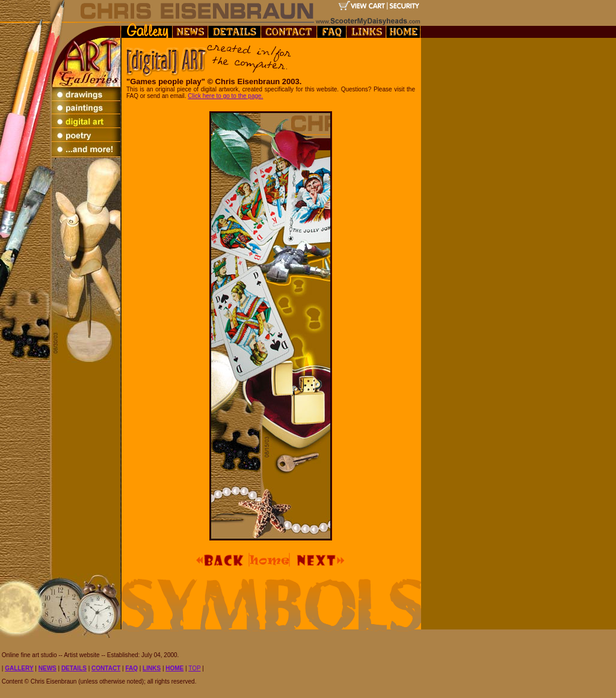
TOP (194, 668)
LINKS (152, 668)
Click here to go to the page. (225, 96)
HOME (174, 668)
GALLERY (19, 668)
